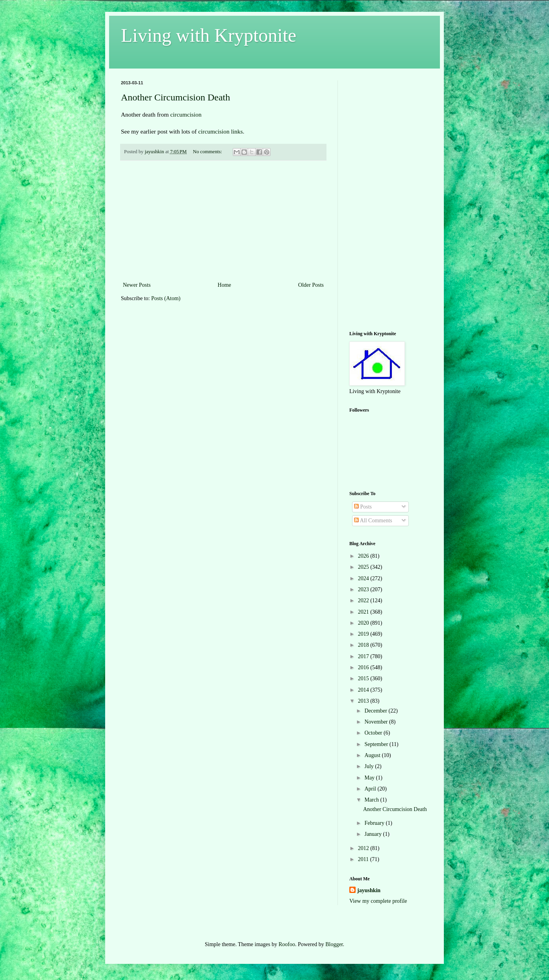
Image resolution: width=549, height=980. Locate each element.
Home (224, 285)
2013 (364, 701)
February (375, 823)
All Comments (373, 521)
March (372, 800)
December (376, 711)
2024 (364, 578)
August (373, 755)
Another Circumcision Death (175, 97)
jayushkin (369, 890)
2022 (364, 600)
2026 (364, 556)
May (370, 778)
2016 (364, 667)
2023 (364, 589)
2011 (364, 859)
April (371, 789)
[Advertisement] (223, 221)
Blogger (334, 944)
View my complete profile (378, 901)
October (374, 733)
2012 (364, 848)
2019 (364, 634)
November (377, 722)
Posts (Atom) (166, 298)
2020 (364, 623)
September (377, 744)
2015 (364, 678)
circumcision (185, 114)
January (374, 834)
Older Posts (311, 285)
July (370, 766)
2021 (364, 612)
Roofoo (287, 944)
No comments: (208, 152)
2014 (364, 690)
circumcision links (220, 131)
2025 (364, 567)
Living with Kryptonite (209, 35)
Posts (363, 507)
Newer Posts (137, 285)
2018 (364, 645)
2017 (364, 656)
